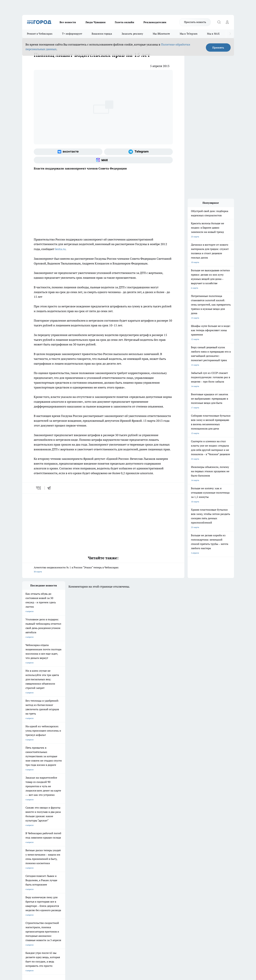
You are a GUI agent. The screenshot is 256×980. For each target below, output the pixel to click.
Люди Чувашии (95, 22)
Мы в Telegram (189, 34)
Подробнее (110, 927)
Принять (218, 48)
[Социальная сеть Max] (103, 160)
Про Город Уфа (114, 851)
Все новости (68, 22)
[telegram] (50, 488)
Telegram (26, 871)
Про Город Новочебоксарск (35, 847)
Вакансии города (102, 34)
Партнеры (110, 879)
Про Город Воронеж (117, 847)
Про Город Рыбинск (88, 851)
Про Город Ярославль (32, 851)
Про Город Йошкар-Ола (90, 847)
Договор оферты (72, 875)
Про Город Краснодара (118, 855)
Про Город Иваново (145, 847)
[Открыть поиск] (219, 22)
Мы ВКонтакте (161, 34)
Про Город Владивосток (90, 855)
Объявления (28, 875)
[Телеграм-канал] (138, 152)
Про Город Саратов (145, 851)
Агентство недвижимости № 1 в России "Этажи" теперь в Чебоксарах (103, 570)
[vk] (39, 488)
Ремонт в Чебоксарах (40, 34)
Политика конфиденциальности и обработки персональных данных (54, 932)
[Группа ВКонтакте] (68, 152)
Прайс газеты (28, 879)
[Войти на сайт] (227, 22)
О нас (66, 871)
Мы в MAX (213, 34)
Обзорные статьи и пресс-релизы (121, 875)
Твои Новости (57, 847)
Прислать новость (195, 22)
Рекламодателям (155, 22)
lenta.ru (60, 249)
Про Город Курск (58, 851)
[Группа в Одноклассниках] (175, 852)
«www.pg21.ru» (45, 886)
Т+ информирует (72, 34)
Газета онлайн (125, 22)
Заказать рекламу (132, 34)
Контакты (110, 871)
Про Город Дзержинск (61, 855)
